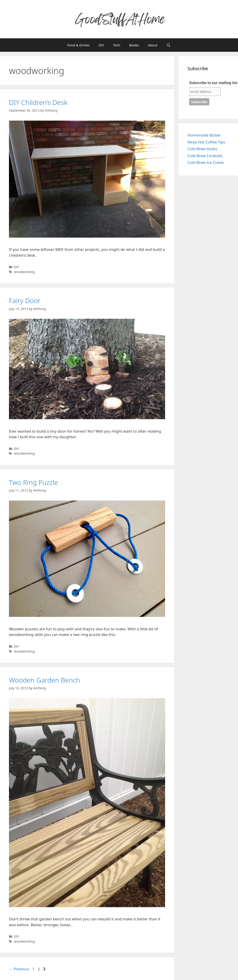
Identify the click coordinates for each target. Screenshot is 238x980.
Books (134, 45)
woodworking (24, 272)
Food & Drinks (78, 45)
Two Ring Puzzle (33, 482)
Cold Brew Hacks (202, 149)
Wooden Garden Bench (45, 680)
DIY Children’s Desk (38, 102)
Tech (117, 45)
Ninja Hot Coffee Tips (206, 142)
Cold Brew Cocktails (205, 156)
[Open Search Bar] (169, 45)
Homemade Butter (204, 135)
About (153, 45)
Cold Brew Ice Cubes (206, 162)
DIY (101, 45)
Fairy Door (25, 300)
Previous (19, 969)
